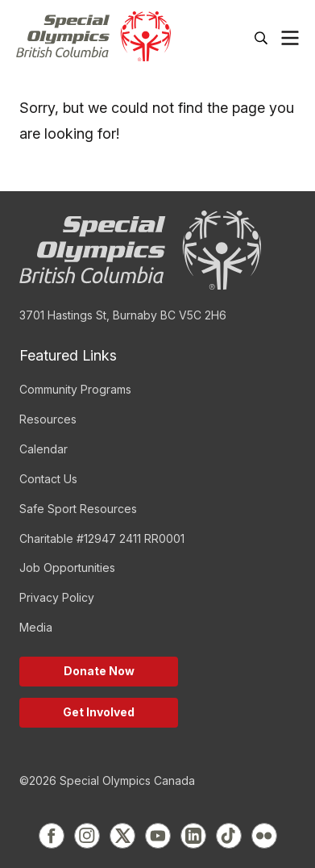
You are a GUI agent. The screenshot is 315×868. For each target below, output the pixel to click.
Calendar (44, 449)
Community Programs (75, 389)
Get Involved (99, 712)
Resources (48, 419)
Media (36, 627)
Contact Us (48, 479)
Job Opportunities (67, 568)
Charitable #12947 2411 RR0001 (102, 538)
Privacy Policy (57, 597)
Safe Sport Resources (78, 509)
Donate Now (99, 671)
